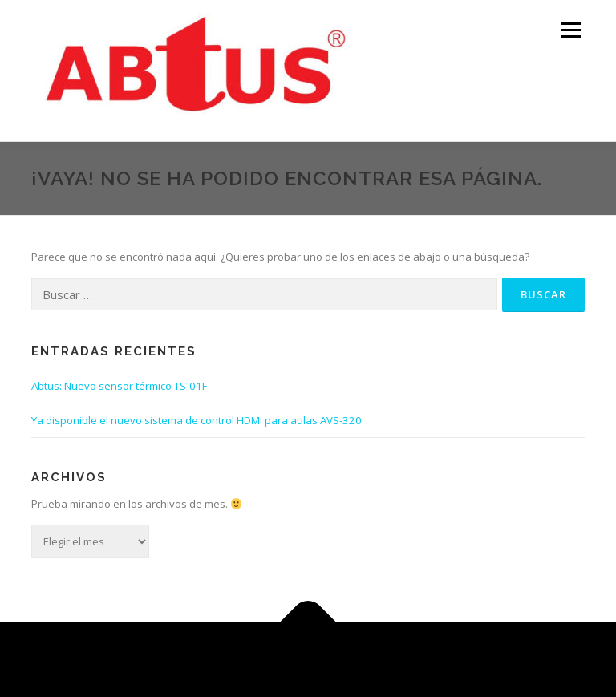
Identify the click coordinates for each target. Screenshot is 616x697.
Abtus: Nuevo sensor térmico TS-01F (119, 386)
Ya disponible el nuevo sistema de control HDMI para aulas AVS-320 (197, 420)
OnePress (328, 660)
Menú (571, 30)
